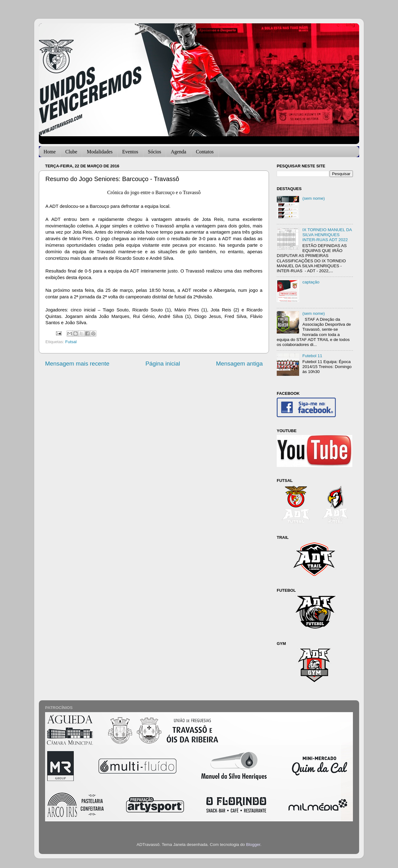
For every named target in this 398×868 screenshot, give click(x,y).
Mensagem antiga (239, 364)
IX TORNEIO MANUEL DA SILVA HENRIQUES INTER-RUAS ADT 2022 (327, 235)
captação (311, 282)
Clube (71, 152)
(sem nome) (313, 198)
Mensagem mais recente (77, 364)
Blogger (253, 845)
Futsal (71, 342)
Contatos (205, 152)
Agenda (178, 152)
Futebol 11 (312, 356)
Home (50, 152)
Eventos (130, 152)
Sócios (155, 152)
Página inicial (163, 364)
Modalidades (100, 152)
